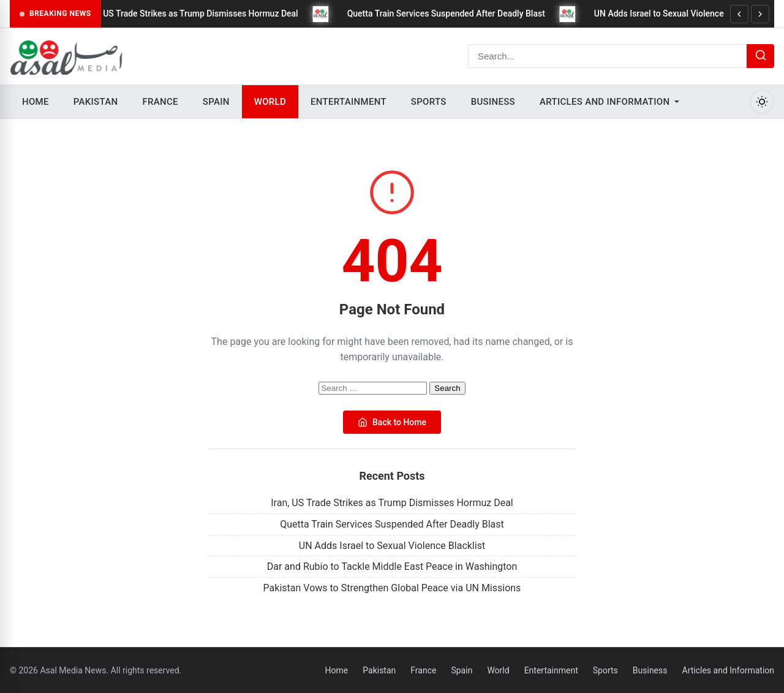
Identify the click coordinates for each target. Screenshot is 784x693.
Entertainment (349, 102)
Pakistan (96, 102)
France (160, 102)
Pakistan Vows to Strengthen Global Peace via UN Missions (392, 588)
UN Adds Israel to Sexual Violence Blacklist (684, 13)
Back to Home (392, 422)
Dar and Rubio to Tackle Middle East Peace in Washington (392, 566)
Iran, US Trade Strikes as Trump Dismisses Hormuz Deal (199, 13)
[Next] (760, 14)
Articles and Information (605, 102)
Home (36, 102)
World (270, 102)
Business (493, 102)
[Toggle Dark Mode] (762, 102)
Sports (429, 102)
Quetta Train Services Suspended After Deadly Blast (454, 13)
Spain (216, 102)
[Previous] (739, 14)
